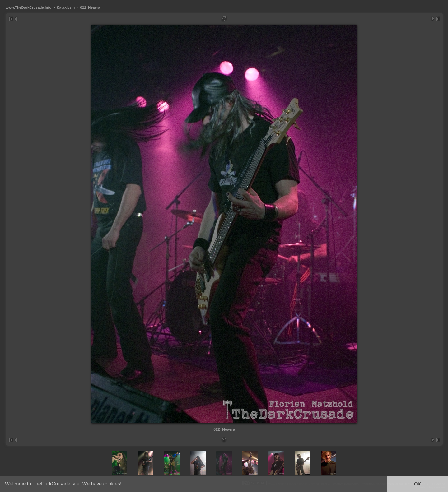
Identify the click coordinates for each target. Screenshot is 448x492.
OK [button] (418, 484)
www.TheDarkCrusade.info (28, 7)
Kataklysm (66, 7)
